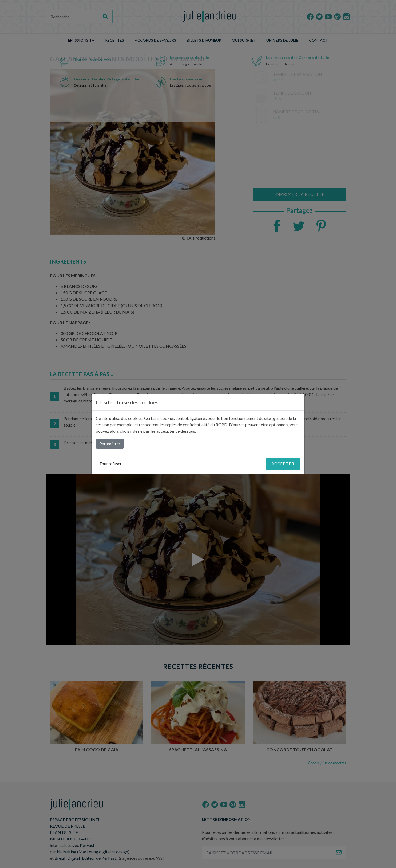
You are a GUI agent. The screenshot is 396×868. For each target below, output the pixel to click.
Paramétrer (110, 443)
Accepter (283, 464)
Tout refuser (110, 464)
